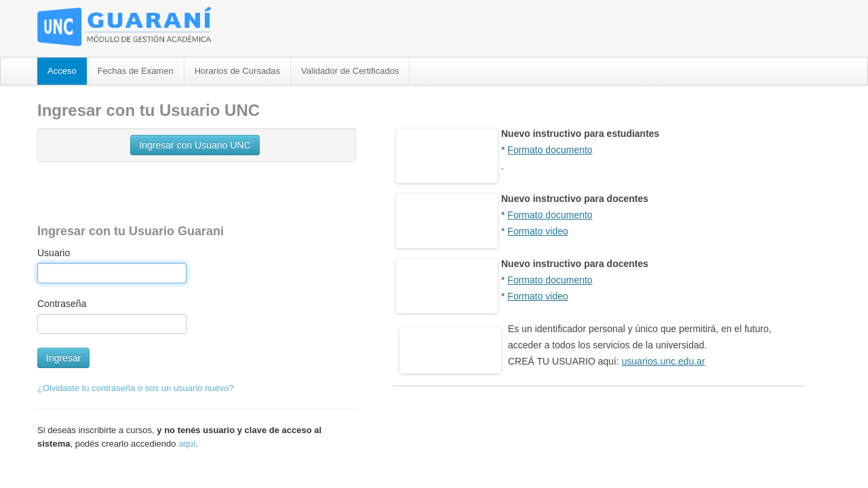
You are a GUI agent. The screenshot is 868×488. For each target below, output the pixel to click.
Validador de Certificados (350, 71)
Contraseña (62, 304)
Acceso (62, 71)
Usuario (54, 253)
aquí (187, 444)
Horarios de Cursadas (237, 71)
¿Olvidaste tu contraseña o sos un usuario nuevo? (136, 388)
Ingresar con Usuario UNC (195, 145)
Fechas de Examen (136, 71)
